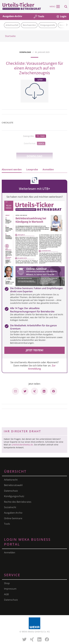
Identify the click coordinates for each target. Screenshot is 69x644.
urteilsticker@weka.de (22, 445)
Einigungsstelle (48, 25)
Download (34, 156)
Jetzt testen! (35, 350)
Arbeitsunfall (12, 25)
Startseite (10, 36)
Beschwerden (29, 25)
